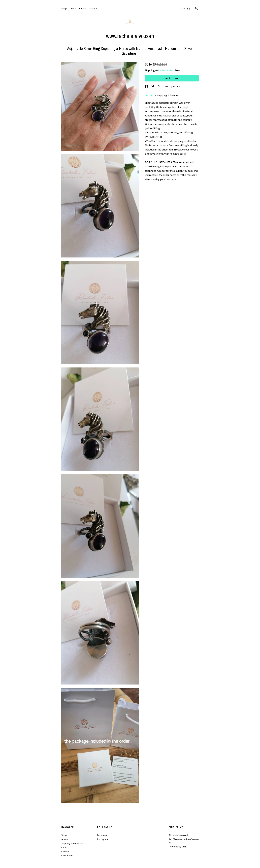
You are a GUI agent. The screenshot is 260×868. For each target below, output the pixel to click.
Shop (64, 8)
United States (166, 70)
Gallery (93, 8)
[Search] (197, 9)
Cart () (186, 8)
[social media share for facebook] (146, 86)
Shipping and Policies (72, 843)
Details (150, 95)
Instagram (102, 839)
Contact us (67, 855)
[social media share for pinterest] (160, 86)
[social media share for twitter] (153, 86)
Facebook (102, 835)
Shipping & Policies (168, 95)
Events (83, 8)
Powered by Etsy (178, 847)
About (73, 8)
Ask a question (172, 86)
